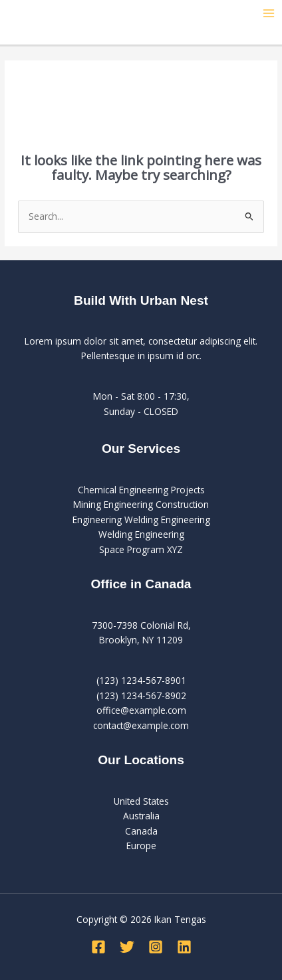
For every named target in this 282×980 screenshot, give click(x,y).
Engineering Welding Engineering (141, 520)
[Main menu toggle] (269, 14)
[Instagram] (156, 947)
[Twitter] (127, 947)
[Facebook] (98, 947)
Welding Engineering (141, 534)
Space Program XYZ (141, 549)
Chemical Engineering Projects (141, 490)
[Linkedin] (184, 947)
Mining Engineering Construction (141, 504)
